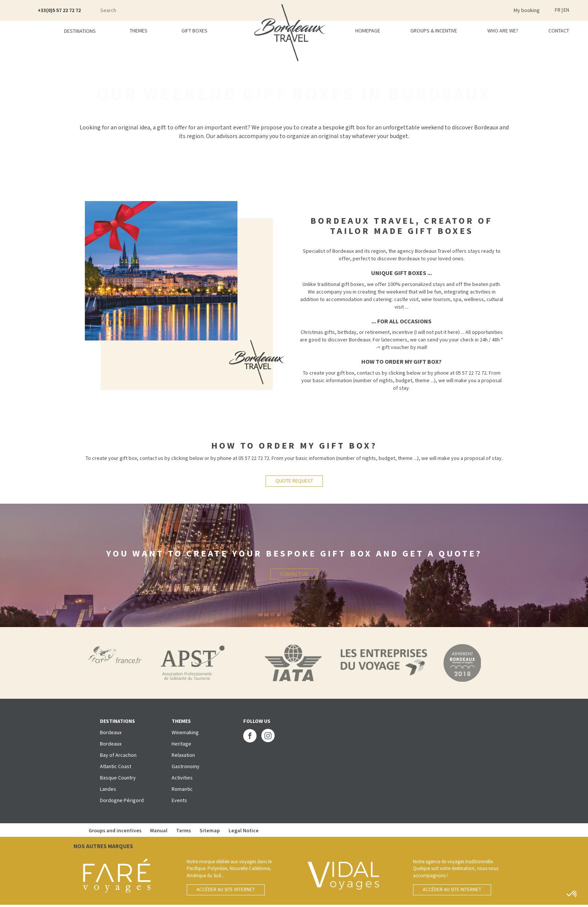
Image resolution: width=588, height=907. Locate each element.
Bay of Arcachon (118, 755)
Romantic (182, 789)
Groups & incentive (434, 31)
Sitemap (210, 831)
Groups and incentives (116, 831)
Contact (559, 31)
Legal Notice (244, 831)
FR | (559, 10)
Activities (182, 778)
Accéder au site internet (226, 890)
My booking (527, 11)
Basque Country (118, 778)
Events (179, 801)
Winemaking (185, 733)
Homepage (368, 31)
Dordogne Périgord (122, 801)
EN (566, 10)
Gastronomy (186, 767)
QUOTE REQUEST (294, 481)
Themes (139, 31)
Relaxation (183, 755)
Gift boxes (194, 31)
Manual (159, 831)
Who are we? (503, 31)
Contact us (294, 574)
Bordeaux (111, 733)
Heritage (181, 744)
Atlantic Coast (116, 767)
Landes (108, 789)
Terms (183, 831)
